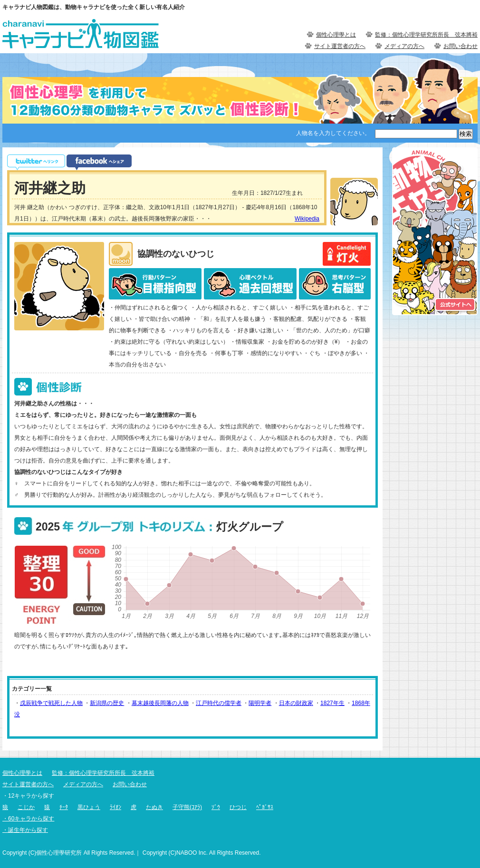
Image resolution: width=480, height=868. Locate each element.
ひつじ (238, 807)
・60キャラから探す (28, 819)
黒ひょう (89, 807)
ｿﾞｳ (216, 807)
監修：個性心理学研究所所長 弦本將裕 (426, 35)
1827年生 (332, 703)
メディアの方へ (404, 46)
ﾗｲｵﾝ (115, 807)
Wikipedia (307, 219)
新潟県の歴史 (107, 703)
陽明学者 (260, 703)
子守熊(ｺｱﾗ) (187, 807)
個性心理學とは (336, 35)
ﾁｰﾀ (64, 807)
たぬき (154, 807)
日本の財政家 (296, 703)
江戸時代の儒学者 (219, 703)
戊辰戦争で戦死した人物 (51, 703)
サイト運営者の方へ (340, 46)
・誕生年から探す (25, 830)
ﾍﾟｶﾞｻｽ (265, 807)
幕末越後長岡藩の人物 (160, 703)
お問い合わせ (461, 46)
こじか (26, 807)
